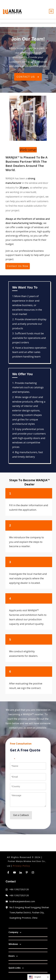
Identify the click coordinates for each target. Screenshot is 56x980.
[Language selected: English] (39, 977)
